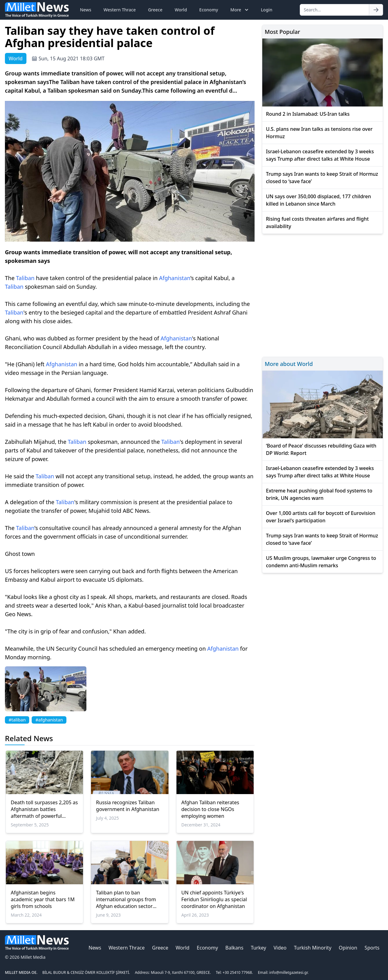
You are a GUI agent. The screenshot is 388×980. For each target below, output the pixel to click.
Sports (372, 948)
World (181, 10)
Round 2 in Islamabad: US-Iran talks (308, 114)
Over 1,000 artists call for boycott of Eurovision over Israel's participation (321, 517)
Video (280, 948)
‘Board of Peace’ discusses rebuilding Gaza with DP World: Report (321, 449)
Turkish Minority (313, 948)
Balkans (234, 948)
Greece (155, 10)
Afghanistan (175, 278)
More (240, 10)
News (86, 10)
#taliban (17, 720)
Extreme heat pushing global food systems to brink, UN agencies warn (319, 494)
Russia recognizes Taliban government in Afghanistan (128, 806)
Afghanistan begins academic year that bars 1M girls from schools (43, 899)
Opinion (348, 948)
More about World (289, 364)
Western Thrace (120, 10)
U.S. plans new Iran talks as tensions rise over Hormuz (319, 133)
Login (266, 10)
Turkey (259, 948)
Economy (209, 10)
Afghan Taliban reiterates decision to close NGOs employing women (210, 809)
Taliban (25, 278)
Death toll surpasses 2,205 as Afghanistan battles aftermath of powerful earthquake (44, 809)
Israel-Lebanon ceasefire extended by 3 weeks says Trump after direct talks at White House (320, 155)
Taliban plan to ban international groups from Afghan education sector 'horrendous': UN (126, 899)
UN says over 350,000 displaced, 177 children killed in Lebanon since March (319, 200)
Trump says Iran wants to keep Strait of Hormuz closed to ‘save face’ (322, 178)
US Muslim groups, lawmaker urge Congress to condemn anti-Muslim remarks (321, 562)
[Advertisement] (323, 294)
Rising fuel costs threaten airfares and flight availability (317, 223)
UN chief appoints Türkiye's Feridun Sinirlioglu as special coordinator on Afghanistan (214, 899)
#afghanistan (49, 720)
